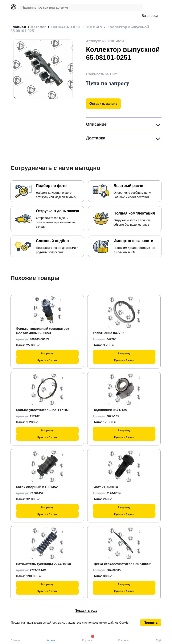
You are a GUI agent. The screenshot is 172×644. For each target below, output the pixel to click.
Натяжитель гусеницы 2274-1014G (44, 564)
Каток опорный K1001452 (37, 487)
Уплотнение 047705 (109, 333)
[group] (43, 69)
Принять (151, 622)
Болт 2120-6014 (105, 487)
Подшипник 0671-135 (110, 410)
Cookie (124, 623)
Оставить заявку (103, 104)
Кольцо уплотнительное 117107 (42, 410)
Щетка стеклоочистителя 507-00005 (122, 564)
